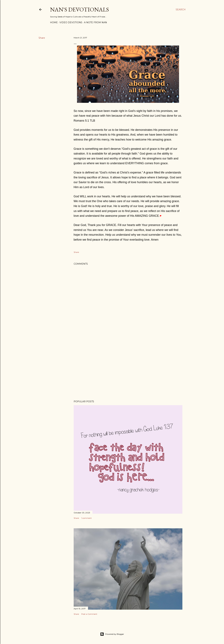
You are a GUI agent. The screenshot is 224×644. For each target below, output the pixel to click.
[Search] (181, 10)
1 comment (86, 518)
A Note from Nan (95, 22)
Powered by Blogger (112, 634)
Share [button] (42, 38)
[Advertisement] (128, 370)
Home (54, 22)
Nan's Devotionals (79, 9)
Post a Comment (89, 614)
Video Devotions (71, 22)
